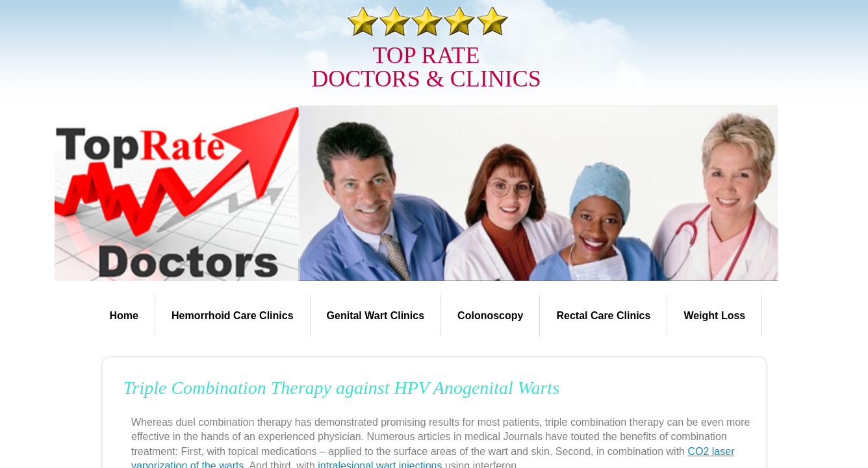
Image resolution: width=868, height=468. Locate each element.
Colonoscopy (490, 316)
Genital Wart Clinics (376, 316)
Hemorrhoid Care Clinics (233, 316)
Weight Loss (714, 316)
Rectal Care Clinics (603, 316)
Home (124, 316)
